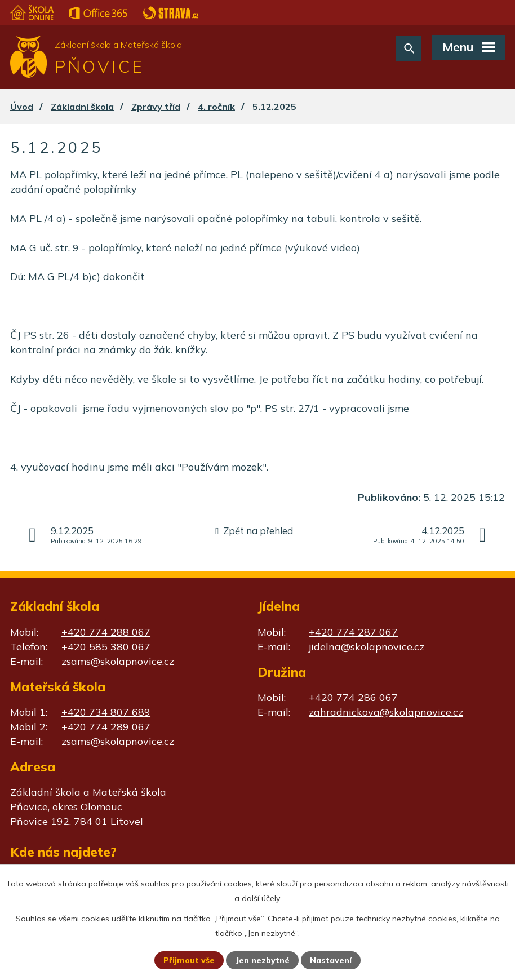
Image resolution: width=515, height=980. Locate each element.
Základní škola (82, 107)
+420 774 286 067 (353, 697)
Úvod (22, 107)
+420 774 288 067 (106, 632)
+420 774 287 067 (353, 632)
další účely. (261, 898)
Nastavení (331, 960)
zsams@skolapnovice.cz (118, 661)
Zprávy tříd (156, 107)
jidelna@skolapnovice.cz (367, 647)
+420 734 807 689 (106, 712)
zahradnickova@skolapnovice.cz (386, 712)
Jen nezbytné (263, 960)
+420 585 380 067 (106, 647)
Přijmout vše (189, 960)
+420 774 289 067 (105, 727)
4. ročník (216, 107)
